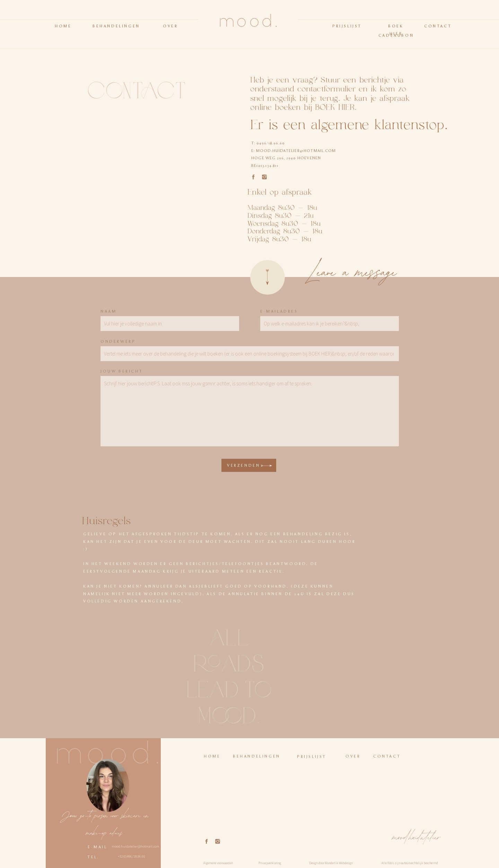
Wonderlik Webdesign (339, 863)
